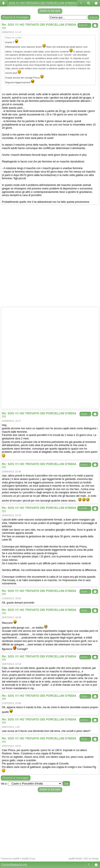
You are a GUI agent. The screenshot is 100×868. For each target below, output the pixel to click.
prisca (85, 465)
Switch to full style (50, 11)
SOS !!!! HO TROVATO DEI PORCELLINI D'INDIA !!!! (44, 3)
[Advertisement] (50, 256)
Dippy (85, 414)
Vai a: (4, 784)
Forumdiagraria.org (14, 865)
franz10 (84, 25)
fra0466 (84, 508)
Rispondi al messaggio (16, 17)
